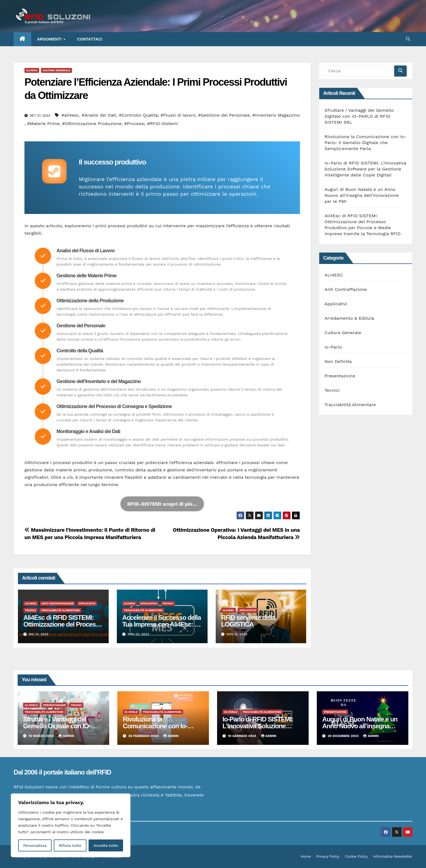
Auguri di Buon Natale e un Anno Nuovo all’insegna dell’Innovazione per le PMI (362, 195)
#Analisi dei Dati (99, 115)
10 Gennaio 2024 (243, 736)
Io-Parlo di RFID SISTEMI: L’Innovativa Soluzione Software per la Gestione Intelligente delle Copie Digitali (366, 169)
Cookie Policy (356, 856)
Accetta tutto (106, 845)
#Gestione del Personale (224, 115)
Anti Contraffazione (58, 603)
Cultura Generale (57, 70)
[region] (71, 825)
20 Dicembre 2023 (344, 736)
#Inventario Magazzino (276, 115)
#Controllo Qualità (138, 115)
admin (66, 736)
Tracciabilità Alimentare (60, 610)
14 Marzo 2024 (42, 736)
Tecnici (30, 610)
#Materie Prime (43, 124)
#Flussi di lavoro (178, 115)
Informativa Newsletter (393, 856)
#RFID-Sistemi (163, 124)
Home (306, 856)
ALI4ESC (32, 70)
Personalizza (35, 845)
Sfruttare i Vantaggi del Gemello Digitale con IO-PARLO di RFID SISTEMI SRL (359, 116)
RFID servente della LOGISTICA (248, 621)
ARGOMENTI (50, 39)
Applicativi (87, 603)
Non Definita (338, 361)
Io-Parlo (333, 347)
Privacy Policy (328, 856)
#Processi (134, 124)
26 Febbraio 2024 (144, 736)
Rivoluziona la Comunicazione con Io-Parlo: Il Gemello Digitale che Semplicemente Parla (366, 143)
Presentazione (340, 376)
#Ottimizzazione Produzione (92, 124)
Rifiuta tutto (70, 845)
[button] (408, 39)
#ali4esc (70, 115)
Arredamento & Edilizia (350, 318)
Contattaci (90, 39)
